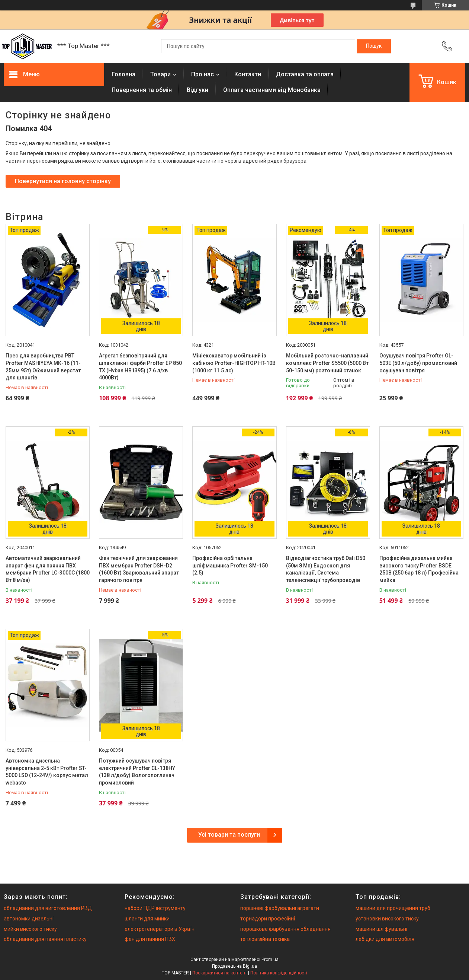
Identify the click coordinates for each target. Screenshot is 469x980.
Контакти (248, 74)
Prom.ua (270, 960)
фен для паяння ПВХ (150, 939)
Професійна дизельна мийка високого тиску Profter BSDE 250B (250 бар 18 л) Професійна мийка (419, 569)
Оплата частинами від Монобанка (272, 90)
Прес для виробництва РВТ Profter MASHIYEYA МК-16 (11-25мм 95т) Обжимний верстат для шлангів (43, 367)
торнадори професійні (268, 919)
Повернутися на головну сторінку (63, 181)
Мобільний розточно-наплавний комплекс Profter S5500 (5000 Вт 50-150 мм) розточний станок (327, 363)
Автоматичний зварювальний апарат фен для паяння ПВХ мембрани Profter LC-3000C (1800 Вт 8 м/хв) (48, 569)
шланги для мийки (147, 919)
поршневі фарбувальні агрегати (280, 908)
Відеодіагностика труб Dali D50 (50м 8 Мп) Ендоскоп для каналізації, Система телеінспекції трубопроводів (326, 569)
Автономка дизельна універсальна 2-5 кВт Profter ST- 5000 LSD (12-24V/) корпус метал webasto (47, 772)
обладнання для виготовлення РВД (48, 908)
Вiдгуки (197, 90)
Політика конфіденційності (279, 973)
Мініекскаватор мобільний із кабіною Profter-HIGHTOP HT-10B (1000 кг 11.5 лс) (234, 363)
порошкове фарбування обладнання (285, 929)
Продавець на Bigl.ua (234, 966)
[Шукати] (374, 46)
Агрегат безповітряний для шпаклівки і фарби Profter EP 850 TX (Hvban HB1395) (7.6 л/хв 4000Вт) (140, 367)
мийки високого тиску (30, 929)
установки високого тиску (387, 919)
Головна (123, 74)
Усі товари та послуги (229, 835)
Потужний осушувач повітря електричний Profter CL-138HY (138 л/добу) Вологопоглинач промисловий (137, 772)
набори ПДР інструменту (155, 908)
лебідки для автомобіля (385, 939)
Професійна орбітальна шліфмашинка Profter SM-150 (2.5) (230, 565)
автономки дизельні (29, 919)
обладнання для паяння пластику (45, 939)
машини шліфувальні (381, 929)
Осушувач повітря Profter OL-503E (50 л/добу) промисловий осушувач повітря (418, 363)
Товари (160, 74)
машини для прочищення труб (393, 908)
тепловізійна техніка (265, 939)
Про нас (203, 74)
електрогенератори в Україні (160, 929)
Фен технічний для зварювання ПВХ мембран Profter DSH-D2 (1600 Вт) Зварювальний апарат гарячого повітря (139, 569)
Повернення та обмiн (142, 90)
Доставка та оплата (305, 74)
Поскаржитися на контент (220, 973)
